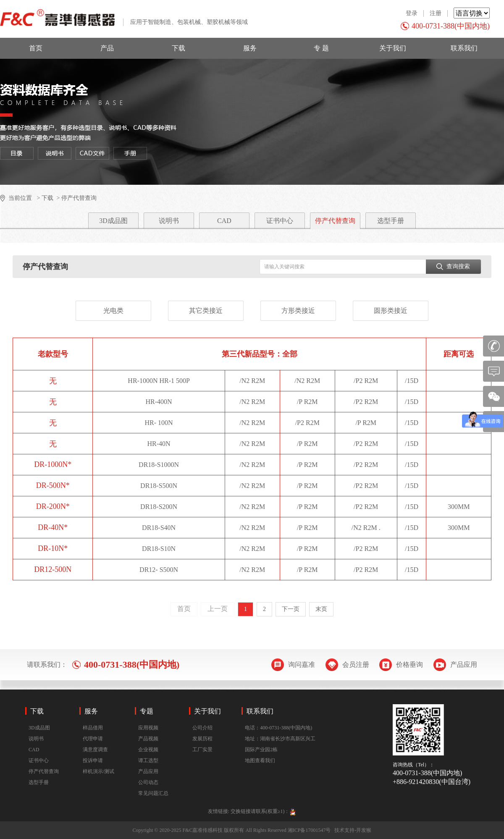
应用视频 (148, 728)
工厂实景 (202, 750)
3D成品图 (113, 221)
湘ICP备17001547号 (309, 830)
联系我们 (464, 48)
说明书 (169, 221)
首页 (36, 48)
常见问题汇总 (153, 793)
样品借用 (93, 728)
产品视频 (148, 739)
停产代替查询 (335, 221)
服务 (250, 48)
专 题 (321, 48)
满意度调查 (95, 750)
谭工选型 (148, 760)
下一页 (291, 609)
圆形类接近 (391, 311)
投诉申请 (93, 760)
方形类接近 (298, 311)
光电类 (113, 311)
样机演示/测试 (98, 771)
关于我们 (393, 48)
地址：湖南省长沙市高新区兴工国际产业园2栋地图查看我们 (280, 750)
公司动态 (148, 782)
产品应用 (148, 771)
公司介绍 (202, 728)
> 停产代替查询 (76, 198)
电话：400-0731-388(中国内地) (278, 728)
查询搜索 (453, 266)
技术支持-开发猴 (353, 830)
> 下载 (44, 198)
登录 (412, 13)
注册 (436, 13)
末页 (321, 609)
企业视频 (148, 750)
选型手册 (391, 221)
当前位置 (20, 198)
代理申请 (93, 739)
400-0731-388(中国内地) (451, 26)
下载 (178, 48)
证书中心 (280, 221)
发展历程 (202, 739)
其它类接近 (206, 311)
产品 (107, 48)
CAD (224, 221)
